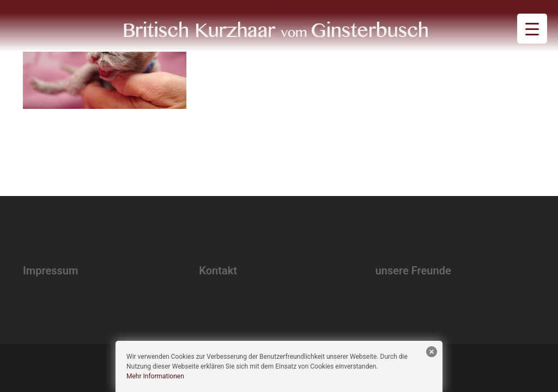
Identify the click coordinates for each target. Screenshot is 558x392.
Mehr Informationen (155, 376)
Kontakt (218, 271)
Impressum (50, 271)
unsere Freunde (413, 271)
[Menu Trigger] (532, 29)
